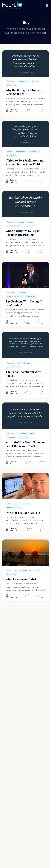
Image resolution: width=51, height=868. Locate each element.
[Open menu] (47, 5)
